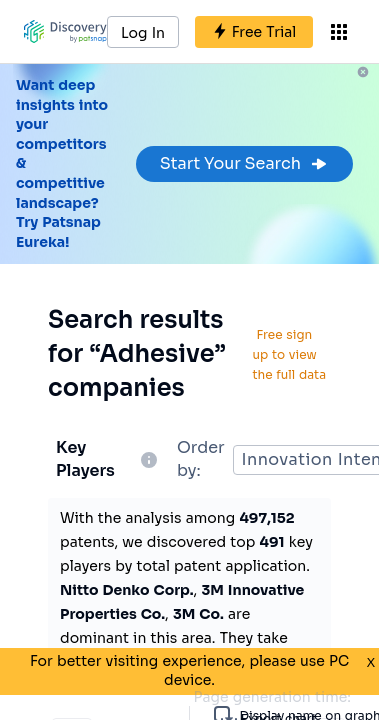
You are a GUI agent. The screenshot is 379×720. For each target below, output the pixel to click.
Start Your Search (244, 163)
